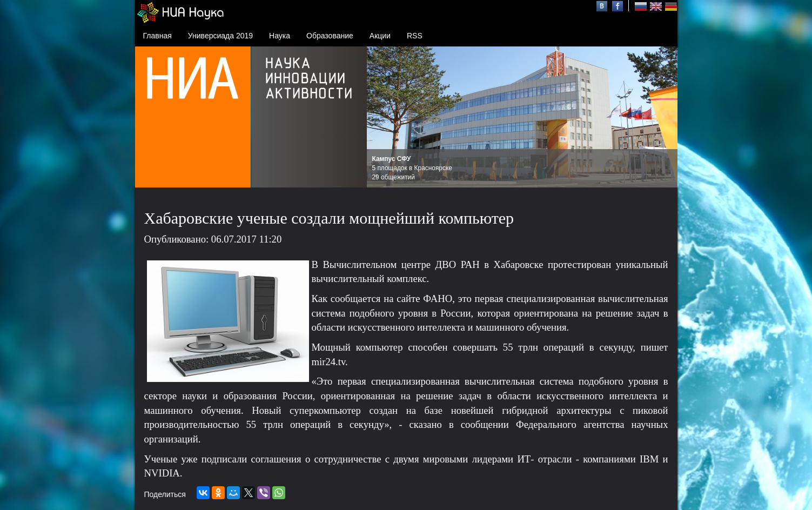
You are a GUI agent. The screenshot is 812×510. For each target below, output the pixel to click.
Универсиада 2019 (220, 36)
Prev (381, 117)
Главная (157, 36)
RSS (415, 36)
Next (663, 117)
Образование (330, 36)
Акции (380, 36)
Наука (280, 36)
